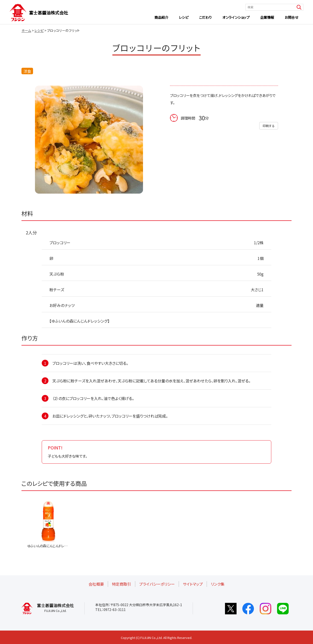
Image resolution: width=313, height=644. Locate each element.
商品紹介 (161, 17)
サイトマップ (193, 584)
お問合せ (291, 17)
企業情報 (267, 17)
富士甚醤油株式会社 (48, 13)
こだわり (205, 17)
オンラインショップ (236, 17)
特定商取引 (122, 584)
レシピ (184, 17)
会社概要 (96, 584)
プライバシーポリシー (157, 584)
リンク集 (218, 584)
